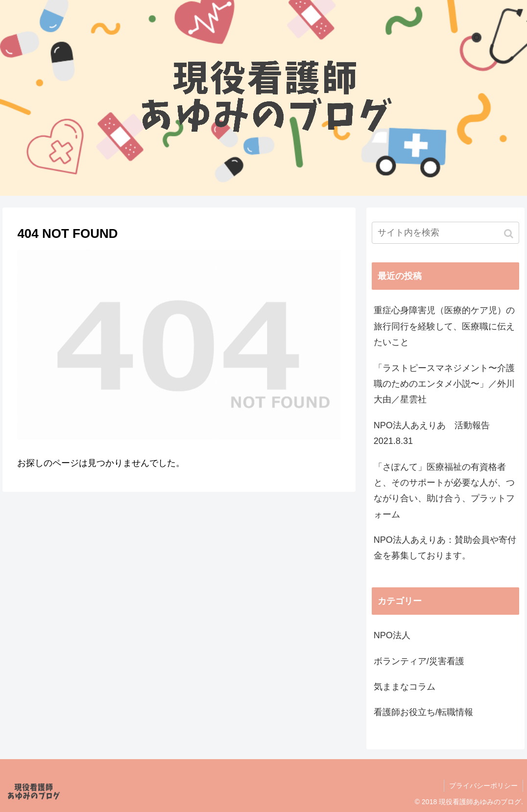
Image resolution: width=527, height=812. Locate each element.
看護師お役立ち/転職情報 (423, 712)
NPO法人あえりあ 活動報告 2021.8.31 (436, 433)
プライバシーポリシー (483, 786)
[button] (510, 234)
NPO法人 (392, 635)
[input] (445, 233)
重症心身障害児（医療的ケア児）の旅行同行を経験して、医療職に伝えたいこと (444, 326)
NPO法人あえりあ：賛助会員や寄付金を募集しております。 (445, 548)
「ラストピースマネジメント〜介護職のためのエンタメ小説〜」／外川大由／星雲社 (444, 384)
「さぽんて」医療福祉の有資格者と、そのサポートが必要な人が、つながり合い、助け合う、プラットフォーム (444, 491)
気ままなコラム (405, 687)
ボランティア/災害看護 (419, 661)
